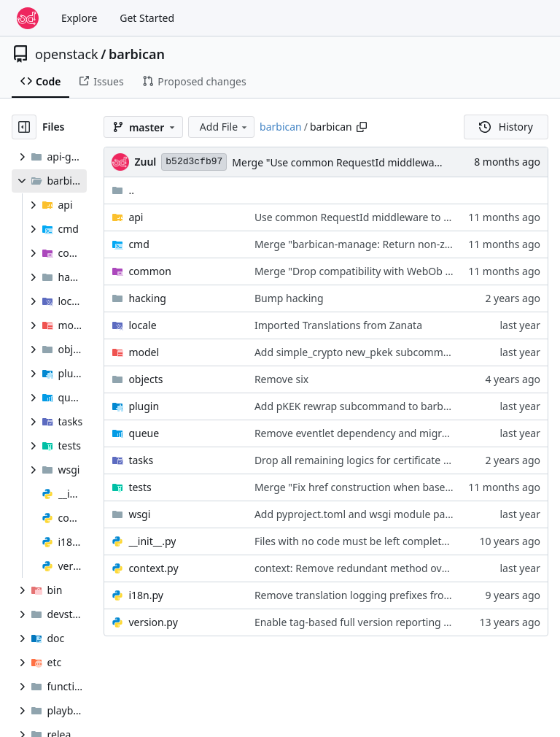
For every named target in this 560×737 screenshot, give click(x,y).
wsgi (139, 514)
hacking (147, 298)
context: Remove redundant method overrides (365, 568)
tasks (141, 460)
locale (142, 325)
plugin (144, 406)
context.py (153, 568)
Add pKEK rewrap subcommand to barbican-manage (380, 406)
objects (145, 379)
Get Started (147, 18)
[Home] (28, 18)
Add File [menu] (225, 127)
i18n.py (146, 595)
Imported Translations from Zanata (338, 325)
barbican (137, 54)
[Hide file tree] (24, 127)
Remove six (281, 379)
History (506, 127)
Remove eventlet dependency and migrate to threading (387, 433)
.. (123, 190)
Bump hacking (289, 298)
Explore (79, 18)
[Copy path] (362, 127)
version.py (153, 622)
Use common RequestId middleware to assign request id (390, 217)
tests (140, 487)
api (136, 217)
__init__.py (152, 541)
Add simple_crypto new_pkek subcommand (358, 352)
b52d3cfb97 (194, 162)
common (150, 271)
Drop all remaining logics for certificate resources (372, 460)
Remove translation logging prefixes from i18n (366, 595)
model (144, 352)
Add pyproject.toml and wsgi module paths (357, 514)
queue (144, 433)
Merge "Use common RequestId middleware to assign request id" (388, 162)
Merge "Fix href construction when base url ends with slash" (398, 487)
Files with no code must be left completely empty (372, 541)
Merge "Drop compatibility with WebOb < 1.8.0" (368, 271)
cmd (139, 244)
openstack (67, 54)
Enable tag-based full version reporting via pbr (366, 622)
